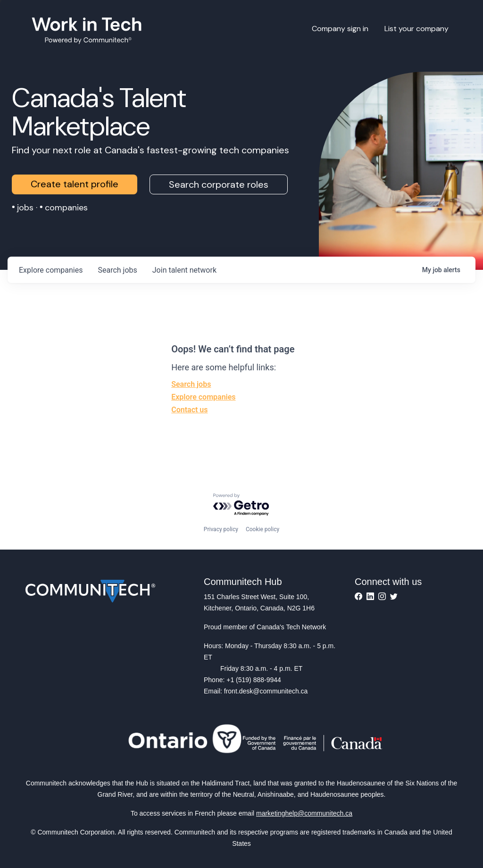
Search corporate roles (219, 184)
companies (51, 270)
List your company (416, 29)
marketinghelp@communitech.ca (304, 813)
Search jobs (191, 384)
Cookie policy (262, 529)
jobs (117, 270)
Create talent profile (75, 184)
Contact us (189, 410)
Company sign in (340, 29)
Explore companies (203, 397)
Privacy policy (221, 529)
